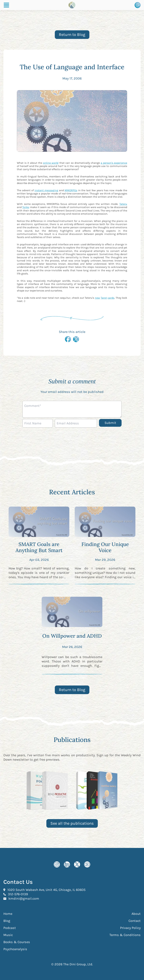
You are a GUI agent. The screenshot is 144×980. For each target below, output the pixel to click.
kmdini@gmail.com (24, 898)
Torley (26, 207)
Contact (135, 921)
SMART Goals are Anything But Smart (39, 547)
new (97, 298)
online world (51, 163)
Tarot (104, 298)
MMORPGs (71, 190)
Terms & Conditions (125, 935)
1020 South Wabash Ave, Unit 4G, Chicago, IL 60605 (46, 890)
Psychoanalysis (15, 949)
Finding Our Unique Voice (105, 547)
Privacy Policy (130, 928)
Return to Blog (72, 35)
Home (8, 914)
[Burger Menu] (6, 5)
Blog (7, 921)
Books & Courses (17, 942)
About (136, 914)
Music (8, 935)
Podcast (10, 928)
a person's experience (114, 163)
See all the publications (72, 823)
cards (111, 298)
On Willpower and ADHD (72, 636)
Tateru (123, 204)
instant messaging (46, 190)
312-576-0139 (18, 894)
